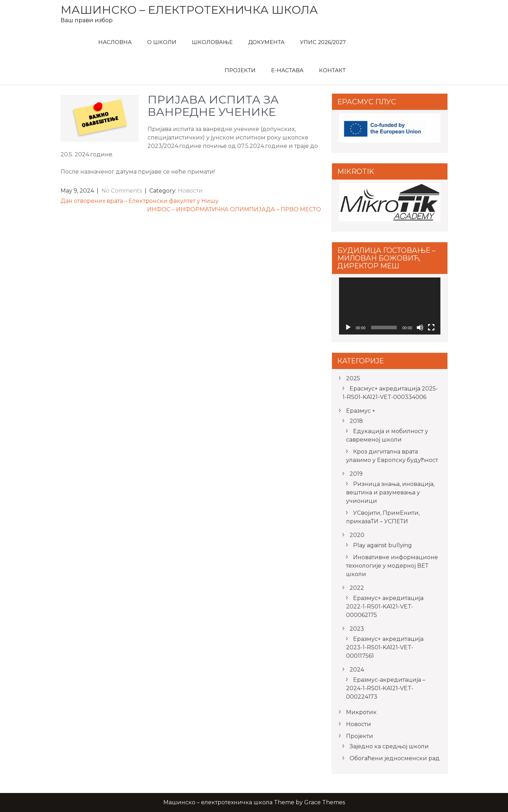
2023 (357, 629)
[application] (390, 306)
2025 (353, 378)
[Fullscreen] (431, 327)
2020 (357, 535)
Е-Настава (287, 70)
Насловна (115, 42)
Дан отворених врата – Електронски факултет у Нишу (140, 201)
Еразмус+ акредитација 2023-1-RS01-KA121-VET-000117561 (385, 647)
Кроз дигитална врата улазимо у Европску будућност (392, 456)
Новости (190, 191)
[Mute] (420, 327)
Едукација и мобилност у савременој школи (387, 435)
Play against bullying (382, 545)
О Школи (162, 42)
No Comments (122, 191)
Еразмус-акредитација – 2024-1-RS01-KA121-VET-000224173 (386, 688)
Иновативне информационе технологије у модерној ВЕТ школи (392, 566)
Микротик (361, 712)
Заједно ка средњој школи (389, 746)
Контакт (332, 70)
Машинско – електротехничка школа (189, 10)
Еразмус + (361, 411)
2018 (356, 421)
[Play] (348, 327)
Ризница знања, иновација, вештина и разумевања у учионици (390, 492)
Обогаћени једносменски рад (395, 758)
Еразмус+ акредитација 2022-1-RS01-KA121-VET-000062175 (385, 607)
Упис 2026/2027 (323, 42)
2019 (356, 474)
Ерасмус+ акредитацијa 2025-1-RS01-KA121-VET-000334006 (390, 393)
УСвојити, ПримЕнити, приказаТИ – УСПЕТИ (383, 517)
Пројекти (240, 70)
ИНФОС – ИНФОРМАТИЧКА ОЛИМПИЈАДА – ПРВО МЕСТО (234, 209)
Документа (266, 42)
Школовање (212, 42)
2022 (357, 588)
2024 (357, 670)
